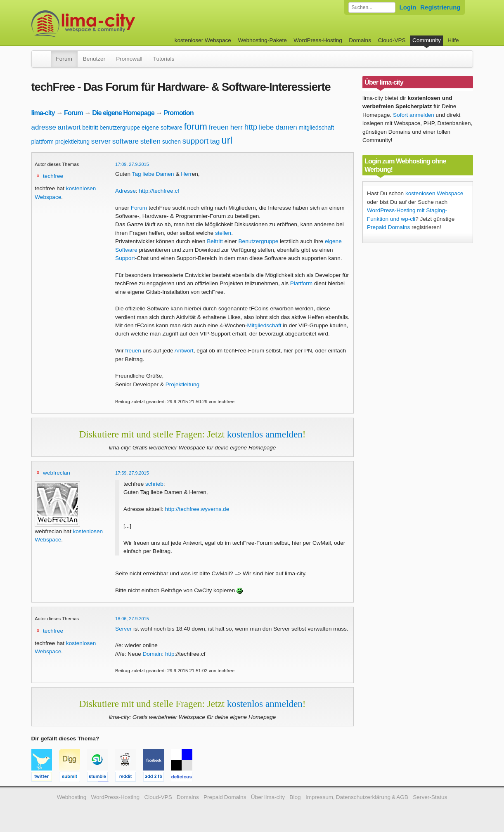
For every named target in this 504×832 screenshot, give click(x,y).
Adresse (125, 191)
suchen (172, 142)
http (251, 127)
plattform (43, 142)
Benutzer (94, 59)
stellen (150, 141)
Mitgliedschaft (264, 325)
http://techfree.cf (159, 191)
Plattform (301, 283)
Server (123, 629)
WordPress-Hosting (318, 40)
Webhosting (72, 797)
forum (196, 126)
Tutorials (164, 59)
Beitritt (215, 241)
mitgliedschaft (317, 128)
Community (427, 40)
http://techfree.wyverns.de (197, 509)
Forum (64, 59)
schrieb (154, 484)
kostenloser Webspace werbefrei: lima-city (114, 24)
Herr (186, 174)
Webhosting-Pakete (262, 40)
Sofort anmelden (414, 115)
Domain (153, 654)
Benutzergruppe (259, 241)
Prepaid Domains (388, 227)
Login (408, 7)
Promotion (179, 113)
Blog (295, 797)
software (125, 141)
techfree (53, 176)
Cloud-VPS (392, 40)
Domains (360, 40)
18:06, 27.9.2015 (132, 619)
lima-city (43, 113)
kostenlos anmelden (265, 434)
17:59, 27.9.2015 (132, 473)
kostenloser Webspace (203, 40)
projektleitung (72, 142)
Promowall (129, 59)
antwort (69, 127)
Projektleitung (182, 384)
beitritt (90, 128)
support (195, 141)
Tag (137, 174)
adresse (44, 127)
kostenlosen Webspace (434, 193)
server (101, 141)
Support (125, 258)
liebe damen (278, 127)
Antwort (184, 351)
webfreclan (57, 473)
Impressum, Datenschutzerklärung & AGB (357, 797)
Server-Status (430, 797)
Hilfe (453, 40)
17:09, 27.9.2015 (132, 164)
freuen (219, 127)
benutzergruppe (120, 128)
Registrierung (440, 7)
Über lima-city (268, 797)
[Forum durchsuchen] (372, 7)
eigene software (162, 128)
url (227, 140)
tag (215, 141)
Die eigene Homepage (123, 113)
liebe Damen (158, 174)
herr (237, 127)
